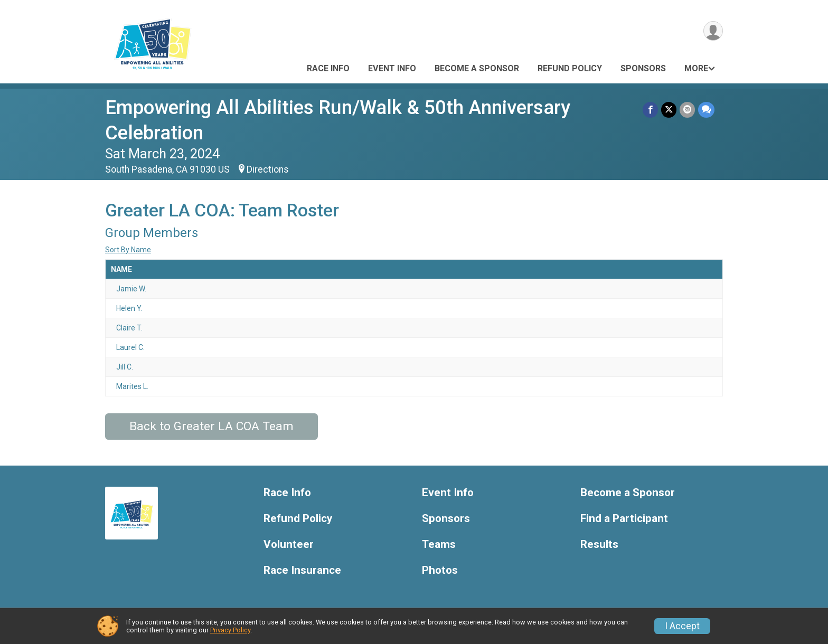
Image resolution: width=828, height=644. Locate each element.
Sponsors (643, 68)
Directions (268, 169)
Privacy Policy (230, 630)
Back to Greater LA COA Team (211, 426)
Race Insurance (302, 570)
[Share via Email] (687, 110)
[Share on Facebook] (650, 110)
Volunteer (289, 544)
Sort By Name (128, 250)
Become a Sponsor (477, 68)
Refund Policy (570, 68)
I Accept (682, 626)
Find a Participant (624, 519)
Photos (440, 570)
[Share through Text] (706, 110)
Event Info (392, 68)
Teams (439, 544)
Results (599, 544)
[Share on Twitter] (669, 110)
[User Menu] (713, 31)
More (696, 68)
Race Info (328, 68)
